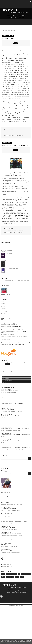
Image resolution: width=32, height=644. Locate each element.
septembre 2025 (4, 315)
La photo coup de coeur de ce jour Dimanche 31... (12, 338)
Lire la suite (27, 280)
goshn (15, 231)
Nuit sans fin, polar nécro (7, 540)
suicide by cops (9, 39)
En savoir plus (4, 643)
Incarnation (18, 326)
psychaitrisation (7, 136)
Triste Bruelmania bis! (6, 344)
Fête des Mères (5, 334)
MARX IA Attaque (19, 403)
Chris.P (3, 410)
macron (15, 574)
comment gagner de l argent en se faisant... (12, 534)
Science (4, 382)
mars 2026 (3, 305)
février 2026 (3, 307)
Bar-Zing (12, 334)
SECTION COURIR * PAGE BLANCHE (21, 328)
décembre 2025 (4, 310)
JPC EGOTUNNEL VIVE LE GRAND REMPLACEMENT (14, 521)
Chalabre (19, 341)
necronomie (4, 391)
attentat (15, 134)
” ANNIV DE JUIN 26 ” (6, 328)
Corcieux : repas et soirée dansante (9, 332)
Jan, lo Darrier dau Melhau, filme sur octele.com (12, 343)
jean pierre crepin (20, 231)
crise (19, 574)
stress (22, 232)
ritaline (13, 136)
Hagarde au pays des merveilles (9, 527)
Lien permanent (8, 130)
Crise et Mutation (6, 378)
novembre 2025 (4, 312)
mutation (22, 577)
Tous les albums (7, 294)
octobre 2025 (4, 313)
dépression (8, 577)
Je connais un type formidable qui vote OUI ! (11, 330)
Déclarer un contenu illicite (12, 606)
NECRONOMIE (10, 10)
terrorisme (21, 136)
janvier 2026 (3, 308)
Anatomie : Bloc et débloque (8, 551)
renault (19, 232)
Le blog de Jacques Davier (19, 344)
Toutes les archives (7, 319)
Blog (4, 376)
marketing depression (9, 232)
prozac (15, 232)
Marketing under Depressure (15, 145)
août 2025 (3, 317)
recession (3, 574)
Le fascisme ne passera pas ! (7, 326)
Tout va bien (4, 545)
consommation (9, 574)
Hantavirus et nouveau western (22, 416)
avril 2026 (3, 303)
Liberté (24, 330)
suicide (16, 136)
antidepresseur (10, 134)
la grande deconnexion (7, 380)
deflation (3, 577)
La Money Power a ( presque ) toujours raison (12, 515)
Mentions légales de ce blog (20, 606)
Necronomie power (14, 391)
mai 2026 (3, 302)
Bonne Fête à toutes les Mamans (8, 341)
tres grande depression (26, 574)
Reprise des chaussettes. (7, 397)
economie (17, 577)
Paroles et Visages (23, 336)
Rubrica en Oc (27, 343)
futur (13, 577)
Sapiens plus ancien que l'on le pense (9, 336)
